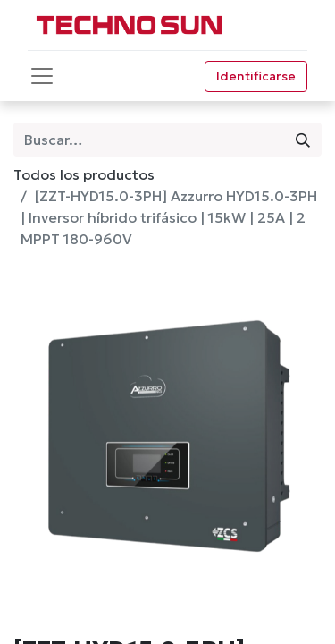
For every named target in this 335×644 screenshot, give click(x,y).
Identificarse (256, 76)
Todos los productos (84, 174)
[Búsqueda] (303, 140)
